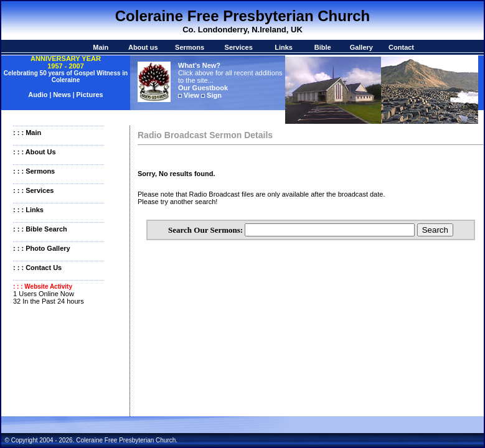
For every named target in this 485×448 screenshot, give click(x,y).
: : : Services (33, 190)
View (191, 95)
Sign (214, 95)
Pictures (89, 95)
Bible (323, 47)
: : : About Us (35, 152)
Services (239, 47)
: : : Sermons (34, 171)
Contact (401, 47)
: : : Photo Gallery (42, 248)
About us (143, 47)
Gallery (361, 47)
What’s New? (199, 65)
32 (17, 301)
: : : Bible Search (40, 229)
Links (284, 47)
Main (101, 47)
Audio (39, 95)
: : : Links (28, 210)
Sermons (190, 47)
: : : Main (27, 133)
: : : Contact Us (37, 268)
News (62, 95)
